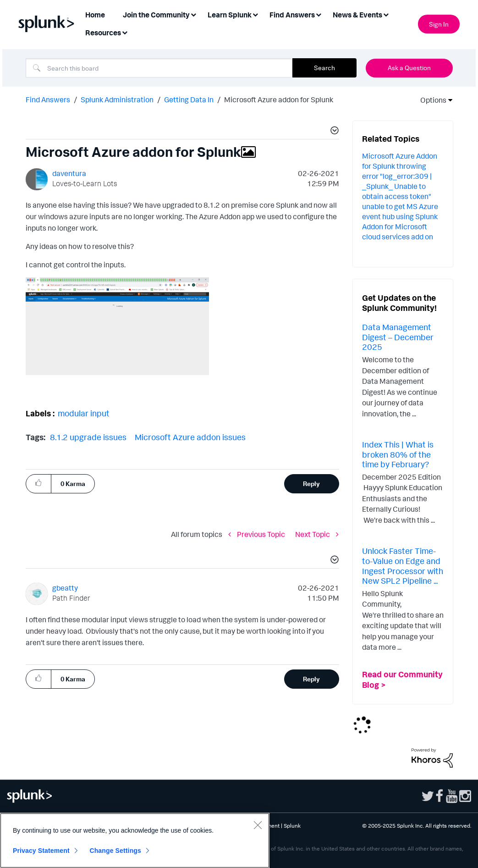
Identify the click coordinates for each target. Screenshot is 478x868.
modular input (84, 413)
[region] (135, 840)
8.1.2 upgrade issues (88, 437)
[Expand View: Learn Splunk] (255, 14)
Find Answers (48, 100)
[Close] (258, 825)
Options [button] (430, 100)
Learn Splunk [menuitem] (230, 15)
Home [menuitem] (95, 15)
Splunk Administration (117, 100)
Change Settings (115, 851)
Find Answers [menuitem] (292, 15)
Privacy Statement (41, 851)
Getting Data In (189, 100)
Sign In (439, 24)
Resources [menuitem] (103, 33)
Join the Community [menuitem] (156, 15)
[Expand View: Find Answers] (319, 14)
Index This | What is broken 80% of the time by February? (398, 454)
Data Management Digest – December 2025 (398, 337)
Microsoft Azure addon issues (190, 437)
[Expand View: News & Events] (386, 14)
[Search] (159, 68)
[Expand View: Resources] (125, 32)
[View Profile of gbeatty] (65, 588)
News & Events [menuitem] (357, 15)
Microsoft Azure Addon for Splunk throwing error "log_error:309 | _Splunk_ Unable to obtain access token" (400, 176)
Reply (311, 484)
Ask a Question (409, 68)
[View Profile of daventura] (69, 173)
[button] (333, 132)
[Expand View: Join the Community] (193, 14)
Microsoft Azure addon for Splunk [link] (279, 100)
